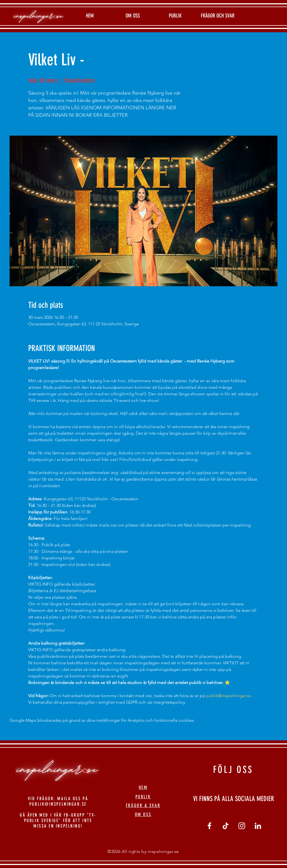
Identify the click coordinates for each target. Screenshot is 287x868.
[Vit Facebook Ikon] (209, 826)
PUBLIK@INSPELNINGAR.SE (58, 804)
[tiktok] (226, 826)
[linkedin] (258, 826)
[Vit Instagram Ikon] (242, 826)
